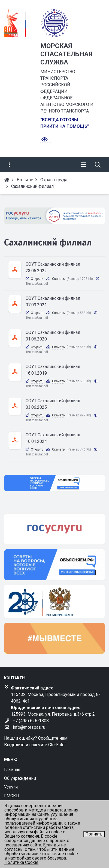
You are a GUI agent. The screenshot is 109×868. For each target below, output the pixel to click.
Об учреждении (20, 778)
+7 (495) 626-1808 (31, 721)
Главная (12, 770)
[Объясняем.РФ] (55, 483)
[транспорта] (55, 602)
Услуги (11, 787)
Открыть (37, 279)
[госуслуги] (55, 529)
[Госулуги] (55, 216)
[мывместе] (55, 638)
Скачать (58, 279)
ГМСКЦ (12, 796)
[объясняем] (55, 565)
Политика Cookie (21, 862)
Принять (94, 834)
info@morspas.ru (29, 727)
